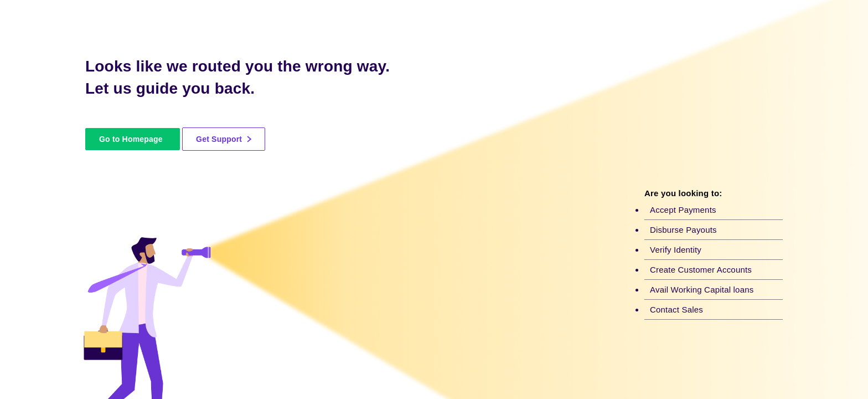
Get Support (224, 139)
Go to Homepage (131, 139)
